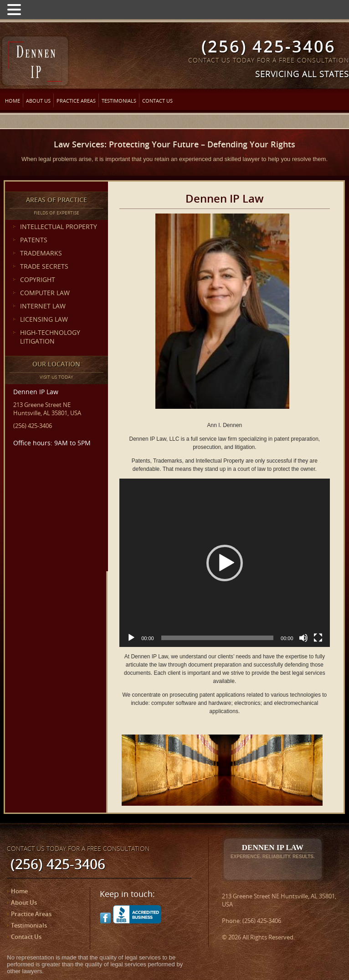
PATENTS (34, 240)
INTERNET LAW (43, 306)
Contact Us (157, 101)
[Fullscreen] (318, 638)
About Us (38, 101)
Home (13, 101)
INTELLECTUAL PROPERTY (59, 227)
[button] (225, 563)
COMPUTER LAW (45, 293)
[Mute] (303, 638)
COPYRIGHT (38, 279)
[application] (224, 563)
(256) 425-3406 (269, 47)
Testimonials (119, 101)
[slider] (217, 638)
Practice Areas (76, 101)
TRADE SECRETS (44, 266)
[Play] (131, 638)
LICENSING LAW (44, 319)
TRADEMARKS (41, 253)
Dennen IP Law (273, 851)
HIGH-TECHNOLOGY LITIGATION (50, 337)
